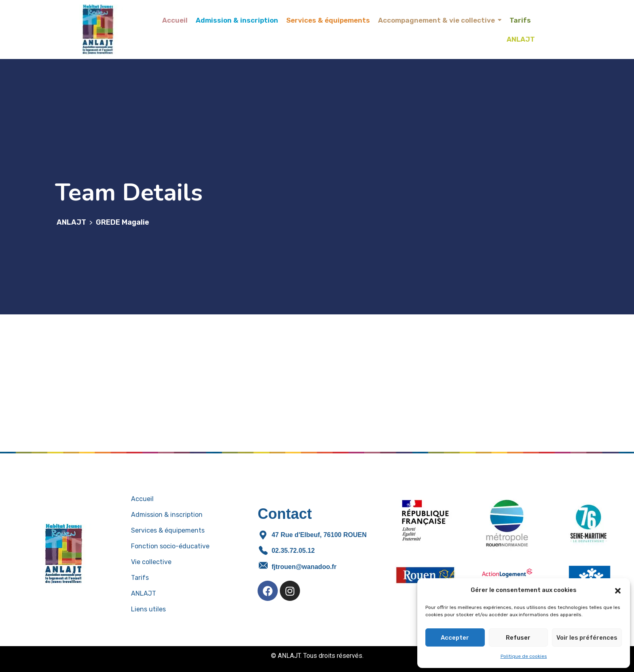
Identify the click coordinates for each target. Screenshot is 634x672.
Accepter (455, 638)
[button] (618, 590)
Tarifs (140, 578)
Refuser (518, 638)
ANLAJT (144, 593)
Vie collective (151, 562)
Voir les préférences (587, 638)
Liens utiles (148, 609)
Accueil (142, 499)
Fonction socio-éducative (170, 546)
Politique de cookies (524, 656)
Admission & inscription (167, 515)
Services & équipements (168, 530)
